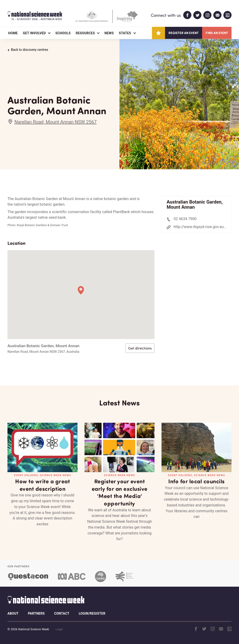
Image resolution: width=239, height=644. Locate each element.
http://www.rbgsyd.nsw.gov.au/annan (205, 227)
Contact (62, 613)
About (13, 613)
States (125, 33)
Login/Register (92, 613)
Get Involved (34, 33)
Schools (63, 33)
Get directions (140, 348)
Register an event (184, 33)
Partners (36, 613)
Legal (59, 629)
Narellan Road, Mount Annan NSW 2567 (56, 122)
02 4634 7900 (185, 219)
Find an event (217, 33)
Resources (85, 33)
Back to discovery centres (28, 50)
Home (13, 33)
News (109, 33)
